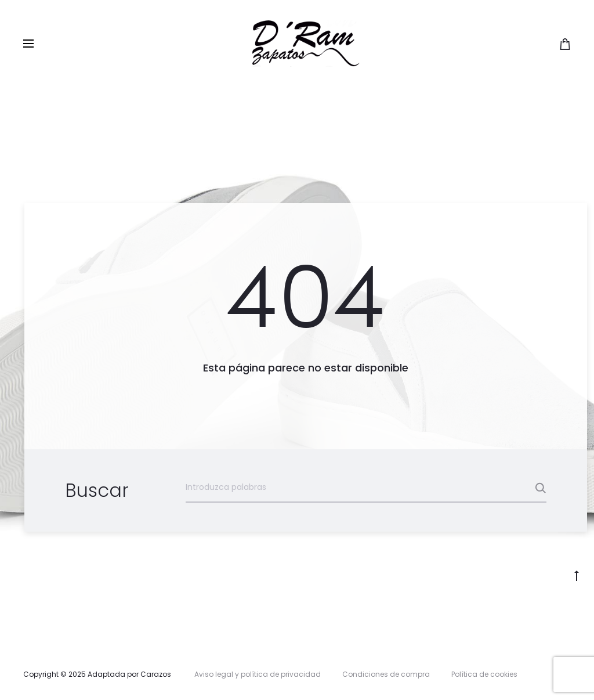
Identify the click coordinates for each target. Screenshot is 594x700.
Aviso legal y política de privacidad (258, 674)
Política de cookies (484, 674)
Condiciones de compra (386, 674)
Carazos (156, 674)
